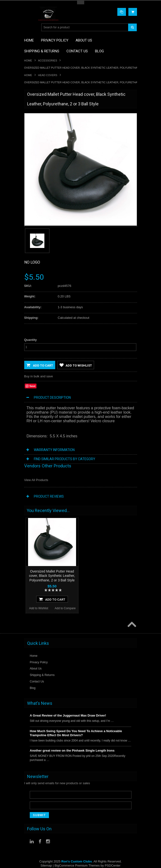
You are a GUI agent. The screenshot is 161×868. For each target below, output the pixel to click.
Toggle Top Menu (81, 3)
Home (28, 60)
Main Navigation (28, 27)
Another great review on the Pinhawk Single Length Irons (72, 751)
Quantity (31, 340)
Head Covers (48, 75)
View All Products (36, 480)
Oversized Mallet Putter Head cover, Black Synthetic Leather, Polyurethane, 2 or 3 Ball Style (52, 576)
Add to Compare (65, 609)
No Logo (32, 262)
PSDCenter (113, 866)
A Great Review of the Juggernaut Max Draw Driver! (68, 716)
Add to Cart (40, 365)
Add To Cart (52, 599)
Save (33, 386)
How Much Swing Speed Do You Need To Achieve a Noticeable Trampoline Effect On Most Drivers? (76, 733)
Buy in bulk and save (39, 376)
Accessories (48, 60)
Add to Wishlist (76, 365)
